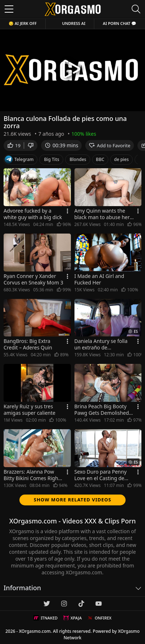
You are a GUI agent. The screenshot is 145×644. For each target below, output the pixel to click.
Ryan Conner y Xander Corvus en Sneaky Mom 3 (33, 279)
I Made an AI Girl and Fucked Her (99, 279)
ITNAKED (46, 618)
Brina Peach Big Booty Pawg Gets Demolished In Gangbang (102, 410)
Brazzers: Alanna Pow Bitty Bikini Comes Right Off (32, 475)
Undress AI (74, 23)
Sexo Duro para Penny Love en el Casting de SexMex (101, 475)
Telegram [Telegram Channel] (19, 160)
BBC (100, 159)
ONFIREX (99, 618)
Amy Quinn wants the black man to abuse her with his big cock (102, 214)
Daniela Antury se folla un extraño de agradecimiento (101, 344)
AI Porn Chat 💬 (120, 23)
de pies (121, 159)
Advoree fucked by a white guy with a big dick (33, 214)
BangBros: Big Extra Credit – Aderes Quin (28, 344)
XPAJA (72, 618)
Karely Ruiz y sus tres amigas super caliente (30, 410)
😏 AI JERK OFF (23, 23)
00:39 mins (61, 145)
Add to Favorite (110, 145)
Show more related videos (73, 500)
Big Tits (51, 159)
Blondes (78, 159)
